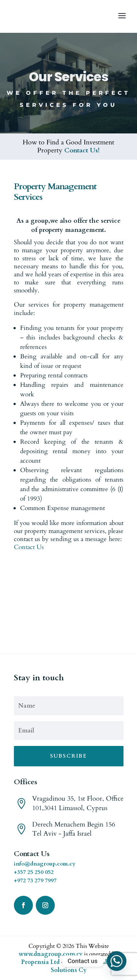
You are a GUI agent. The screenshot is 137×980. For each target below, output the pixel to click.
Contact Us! (82, 150)
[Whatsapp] (117, 961)
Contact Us (29, 547)
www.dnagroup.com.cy (51, 954)
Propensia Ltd (40, 962)
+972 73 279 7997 (35, 880)
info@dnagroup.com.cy (45, 864)
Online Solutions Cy (83, 966)
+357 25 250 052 (34, 872)
